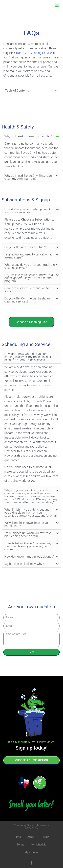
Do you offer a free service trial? (25, 247)
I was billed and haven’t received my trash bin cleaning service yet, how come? (28, 546)
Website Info (32, 828)
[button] (57, 5)
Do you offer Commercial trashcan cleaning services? (27, 300)
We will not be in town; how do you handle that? (27, 524)
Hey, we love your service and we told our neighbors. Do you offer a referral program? (29, 278)
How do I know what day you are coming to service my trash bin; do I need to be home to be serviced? (28, 357)
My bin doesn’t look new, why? (24, 564)
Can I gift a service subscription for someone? (27, 290)
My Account (32, 852)
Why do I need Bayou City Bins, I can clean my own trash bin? (28, 177)
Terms (20, 845)
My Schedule (39, 845)
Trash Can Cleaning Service (34, 53)
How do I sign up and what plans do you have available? (28, 211)
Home (17, 837)
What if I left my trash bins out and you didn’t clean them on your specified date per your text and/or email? (32, 513)
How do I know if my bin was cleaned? (29, 557)
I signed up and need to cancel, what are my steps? (28, 256)
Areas (31, 837)
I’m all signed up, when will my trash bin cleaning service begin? (28, 535)
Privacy (45, 837)
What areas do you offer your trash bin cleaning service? (30, 266)
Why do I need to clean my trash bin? (28, 136)
